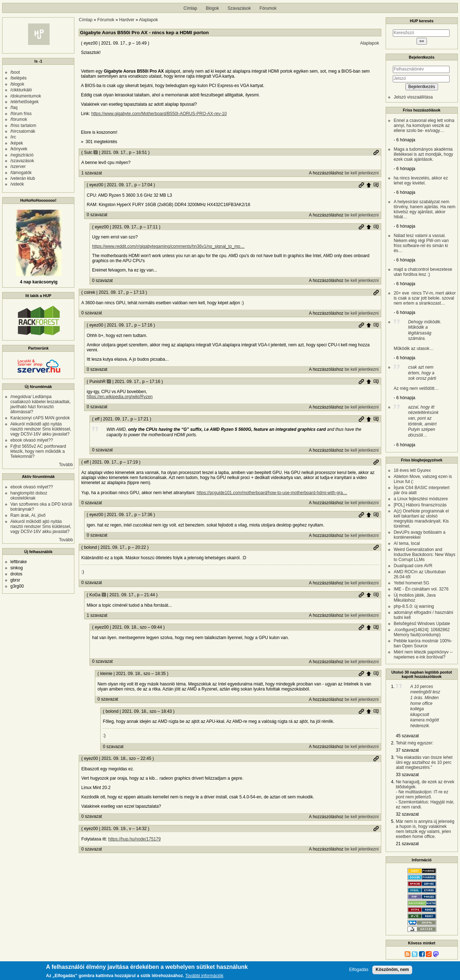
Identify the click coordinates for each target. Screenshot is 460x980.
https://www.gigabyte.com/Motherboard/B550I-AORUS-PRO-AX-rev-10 (159, 114)
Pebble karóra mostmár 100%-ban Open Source (423, 643)
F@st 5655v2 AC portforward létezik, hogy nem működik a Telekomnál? (38, 451)
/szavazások (22, 161)
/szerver (18, 167)
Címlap (190, 8)
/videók (17, 184)
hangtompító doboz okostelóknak (29, 496)
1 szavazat (91, 173)
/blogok (17, 84)
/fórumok (19, 119)
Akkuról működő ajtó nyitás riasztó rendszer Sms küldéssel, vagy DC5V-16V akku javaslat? (41, 429)
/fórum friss (21, 114)
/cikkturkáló (21, 90)
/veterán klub (23, 178)
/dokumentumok (26, 96)
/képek (17, 143)
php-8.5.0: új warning (414, 606)
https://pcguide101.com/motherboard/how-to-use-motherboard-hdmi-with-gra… (272, 493)
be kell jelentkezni (362, 173)
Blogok (213, 8)
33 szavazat (407, 775)
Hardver (127, 20)
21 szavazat (407, 844)
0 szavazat (97, 215)
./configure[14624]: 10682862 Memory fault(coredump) (422, 632)
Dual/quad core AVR (413, 566)
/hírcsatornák (23, 131)
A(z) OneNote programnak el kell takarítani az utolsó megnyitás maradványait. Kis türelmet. (421, 519)
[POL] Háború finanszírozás (420, 505)
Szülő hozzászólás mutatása (376, 185)
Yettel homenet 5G (411, 583)
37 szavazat (407, 750)
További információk (204, 976)
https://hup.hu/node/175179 (134, 839)
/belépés (19, 78)
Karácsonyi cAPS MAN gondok (40, 418)
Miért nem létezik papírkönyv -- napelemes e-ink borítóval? (423, 655)
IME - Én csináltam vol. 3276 (421, 589)
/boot (15, 72)
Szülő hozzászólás (369, 185)
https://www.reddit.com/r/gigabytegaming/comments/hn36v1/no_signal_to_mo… (168, 246)
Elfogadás (359, 970)
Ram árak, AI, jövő (28, 515)
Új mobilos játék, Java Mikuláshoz (415, 598)
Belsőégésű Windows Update (422, 624)
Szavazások (239, 8)
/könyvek (19, 149)
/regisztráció (22, 155)
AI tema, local (407, 543)
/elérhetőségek (25, 102)
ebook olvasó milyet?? (32, 440)
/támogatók (21, 173)
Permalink (376, 152)
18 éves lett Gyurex (412, 470)
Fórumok (268, 8)
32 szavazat (407, 814)
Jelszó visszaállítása (413, 97)
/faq (14, 108)
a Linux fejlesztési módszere (421, 499)
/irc (13, 137)
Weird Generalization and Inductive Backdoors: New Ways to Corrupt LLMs (424, 555)
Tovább (66, 465)
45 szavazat (407, 736)
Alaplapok (149, 20)
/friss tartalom (23, 126)
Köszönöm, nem (392, 970)
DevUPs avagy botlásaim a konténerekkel (419, 535)
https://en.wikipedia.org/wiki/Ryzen (119, 397)
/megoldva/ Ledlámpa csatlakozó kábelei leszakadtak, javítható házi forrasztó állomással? (41, 404)
